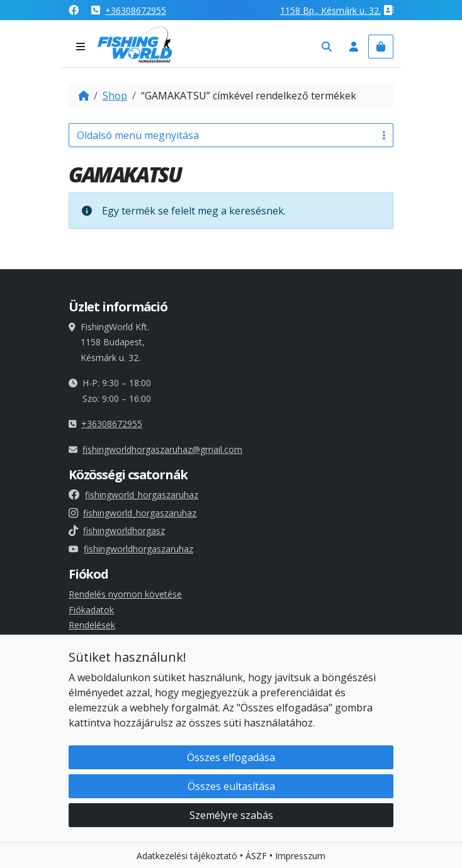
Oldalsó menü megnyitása (231, 135)
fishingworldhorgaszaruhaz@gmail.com (162, 449)
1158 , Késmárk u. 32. (330, 10)
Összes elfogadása (231, 759)
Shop (115, 96)
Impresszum (300, 857)
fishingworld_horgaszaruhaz (133, 495)
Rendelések (92, 625)
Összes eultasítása (231, 787)
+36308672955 (136, 10)
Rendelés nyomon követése (125, 594)
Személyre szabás (231, 816)
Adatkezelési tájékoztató (187, 857)
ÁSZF (256, 857)
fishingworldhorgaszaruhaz (131, 549)
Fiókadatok (91, 610)
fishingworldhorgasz (117, 531)
